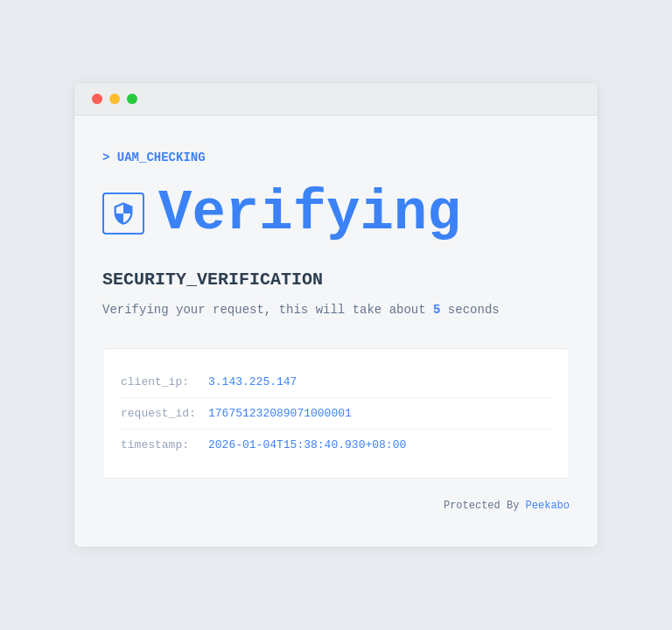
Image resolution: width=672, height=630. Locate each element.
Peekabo (548, 512)
